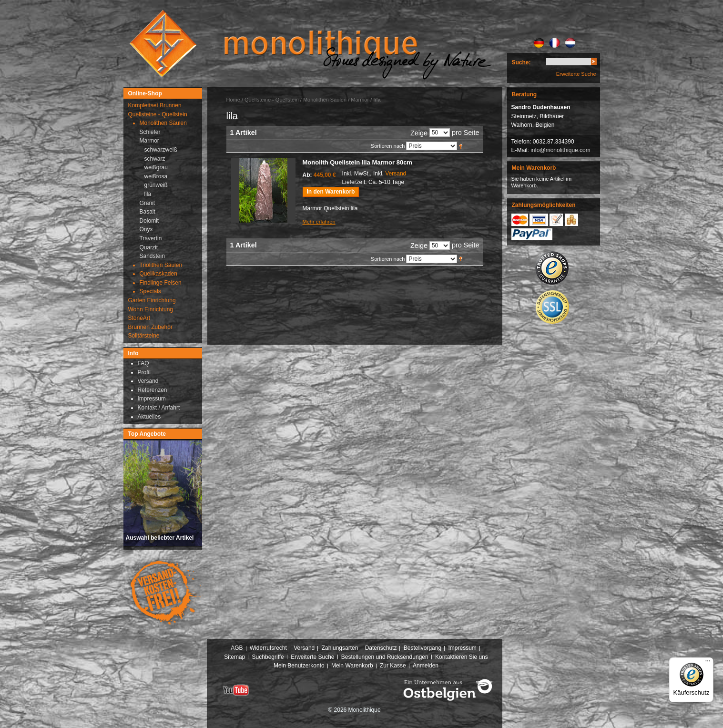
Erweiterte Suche (576, 74)
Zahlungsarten (340, 648)
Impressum (462, 648)
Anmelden (426, 666)
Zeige (419, 133)
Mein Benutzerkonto (299, 666)
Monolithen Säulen (325, 100)
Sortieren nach (388, 146)
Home (233, 100)
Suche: (521, 62)
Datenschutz (381, 648)
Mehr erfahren (319, 222)
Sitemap (234, 657)
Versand (396, 174)
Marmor (360, 100)
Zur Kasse (393, 666)
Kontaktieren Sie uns (462, 657)
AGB (237, 648)
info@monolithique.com (560, 150)
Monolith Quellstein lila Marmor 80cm (357, 162)
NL (570, 43)
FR (555, 43)
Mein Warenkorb (352, 666)
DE (539, 43)
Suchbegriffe (268, 657)
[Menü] (708, 663)
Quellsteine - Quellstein (272, 100)
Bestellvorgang (423, 648)
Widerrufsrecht (268, 648)
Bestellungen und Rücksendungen (385, 657)
